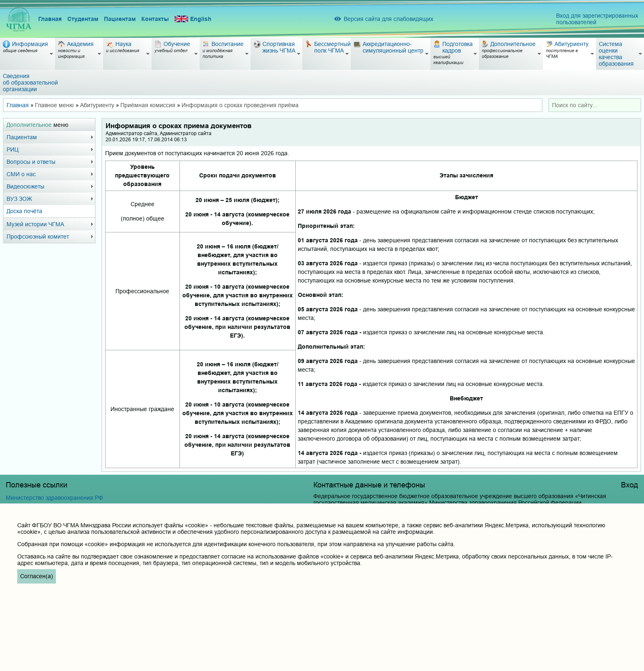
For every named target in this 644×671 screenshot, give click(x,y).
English (193, 19)
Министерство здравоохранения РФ (54, 498)
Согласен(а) (37, 576)
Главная (50, 19)
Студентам (83, 19)
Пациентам (120, 19)
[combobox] (595, 105)
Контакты (155, 19)
